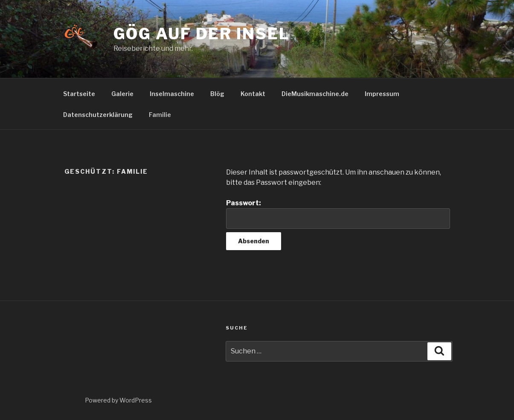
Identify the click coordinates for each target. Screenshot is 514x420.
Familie (160, 115)
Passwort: (338, 214)
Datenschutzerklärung (98, 115)
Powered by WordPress (118, 400)
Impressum (382, 94)
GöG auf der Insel (202, 34)
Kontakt (253, 94)
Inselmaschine (172, 94)
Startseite (79, 94)
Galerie (122, 94)
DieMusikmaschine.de (315, 94)
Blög (217, 94)
